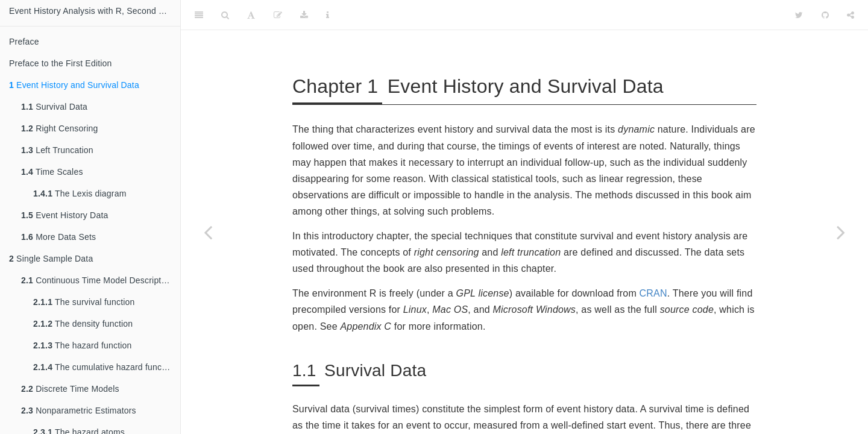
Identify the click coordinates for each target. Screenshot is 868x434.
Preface (24, 42)
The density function (83, 324)
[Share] (851, 15)
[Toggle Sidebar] (199, 15)
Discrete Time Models (70, 389)
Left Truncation (57, 150)
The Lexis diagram (80, 193)
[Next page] (841, 232)
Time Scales (52, 172)
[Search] (225, 15)
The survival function (84, 302)
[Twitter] (799, 15)
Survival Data (54, 107)
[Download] (304, 15)
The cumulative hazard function (105, 367)
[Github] (825, 15)
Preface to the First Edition (61, 63)
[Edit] (278, 15)
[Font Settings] (251, 15)
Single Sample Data (51, 259)
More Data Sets (58, 237)
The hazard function (83, 345)
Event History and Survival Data (74, 85)
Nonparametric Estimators (79, 410)
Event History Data (64, 215)
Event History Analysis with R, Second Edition (95, 11)
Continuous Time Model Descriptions (99, 280)
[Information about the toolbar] (328, 15)
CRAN (653, 293)
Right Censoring (60, 128)
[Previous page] (208, 232)
